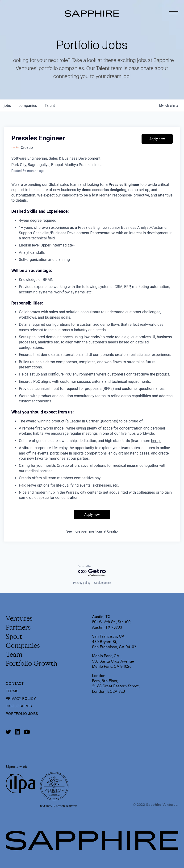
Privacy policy (82, 582)
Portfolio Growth (32, 664)
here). (156, 441)
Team (14, 655)
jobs (7, 106)
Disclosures (19, 706)
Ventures (19, 618)
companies (28, 106)
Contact (15, 683)
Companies (23, 645)
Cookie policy (102, 582)
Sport (14, 636)
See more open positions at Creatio (92, 531)
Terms (12, 691)
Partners (19, 627)
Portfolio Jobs (22, 714)
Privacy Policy (21, 699)
